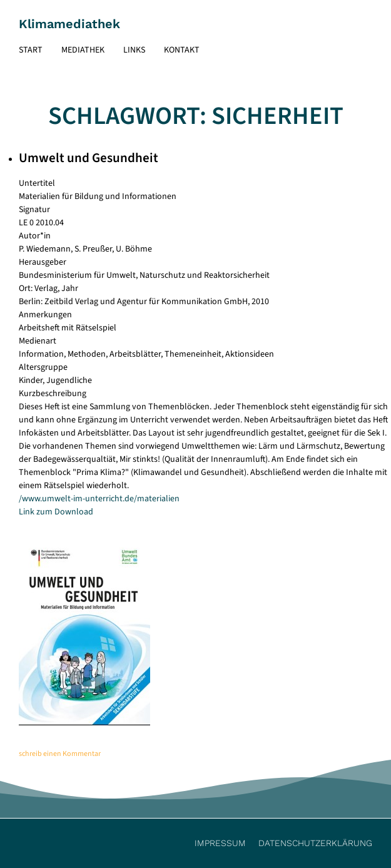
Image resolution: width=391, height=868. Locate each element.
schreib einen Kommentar (60, 754)
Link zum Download (56, 512)
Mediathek (83, 50)
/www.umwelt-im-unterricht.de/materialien (99, 499)
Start (31, 50)
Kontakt (182, 50)
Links (134, 50)
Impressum (220, 843)
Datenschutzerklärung (315, 843)
